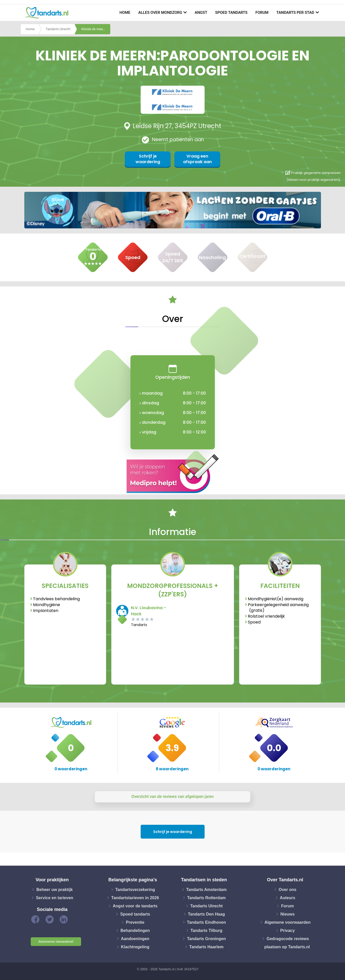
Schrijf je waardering (148, 159)
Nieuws (287, 914)
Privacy (288, 930)
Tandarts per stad (295, 13)
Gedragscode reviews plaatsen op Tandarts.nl (287, 943)
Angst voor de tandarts (135, 906)
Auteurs (287, 898)
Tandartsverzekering (135, 889)
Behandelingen (135, 930)
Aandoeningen (135, 938)
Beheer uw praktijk (54, 889)
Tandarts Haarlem (206, 947)
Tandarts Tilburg (207, 930)
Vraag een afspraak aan (197, 159)
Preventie (135, 922)
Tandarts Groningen (206, 938)
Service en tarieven (54, 898)
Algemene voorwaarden (288, 922)
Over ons (287, 889)
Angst (201, 13)
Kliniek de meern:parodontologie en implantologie (96, 29)
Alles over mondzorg (160, 13)
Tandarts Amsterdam (206, 889)
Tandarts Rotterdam (207, 898)
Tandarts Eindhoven (207, 922)
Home (125, 13)
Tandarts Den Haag (207, 914)
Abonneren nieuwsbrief (56, 942)
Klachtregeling (135, 947)
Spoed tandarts (231, 13)
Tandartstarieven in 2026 (135, 898)
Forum (262, 13)
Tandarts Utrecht (58, 29)
